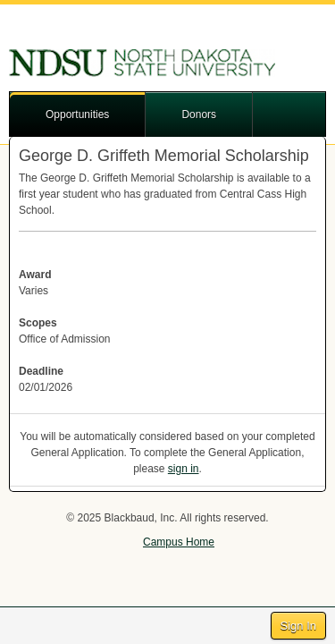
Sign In (298, 626)
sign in (184, 469)
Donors (199, 114)
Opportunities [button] (77, 114)
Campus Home (179, 542)
